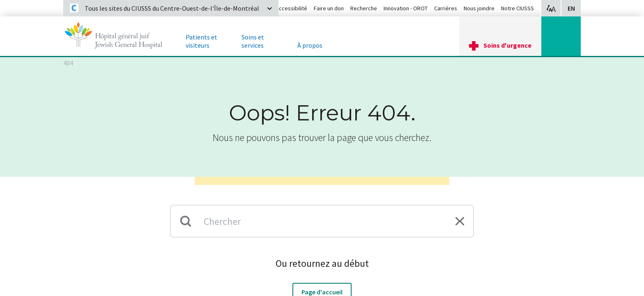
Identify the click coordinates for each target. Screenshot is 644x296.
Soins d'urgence (507, 45)
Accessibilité (291, 8)
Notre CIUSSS (517, 8)
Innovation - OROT (406, 8)
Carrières (446, 8)
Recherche (364, 8)
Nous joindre (479, 8)
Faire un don (329, 8)
